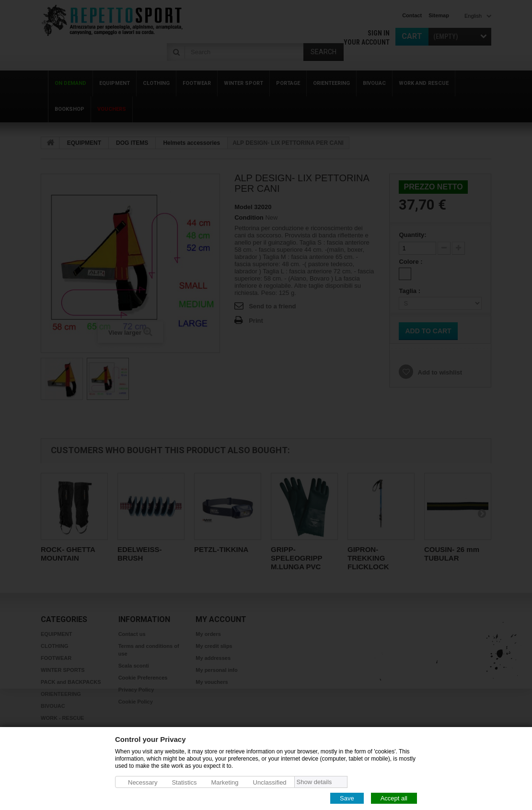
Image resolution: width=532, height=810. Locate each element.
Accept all (394, 798)
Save (347, 798)
